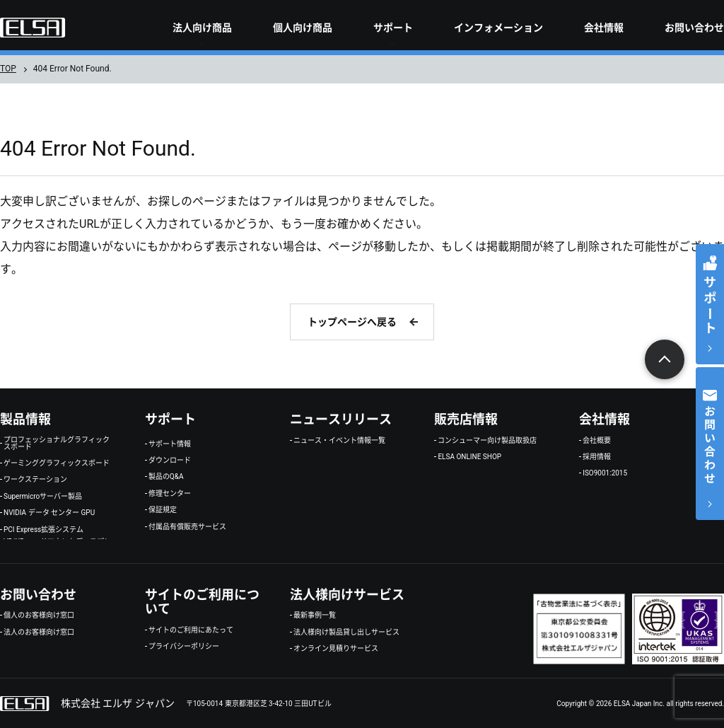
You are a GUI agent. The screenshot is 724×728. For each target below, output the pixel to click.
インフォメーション (498, 28)
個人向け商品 (303, 28)
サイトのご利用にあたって (191, 630)
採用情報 (597, 457)
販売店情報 (466, 419)
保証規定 (163, 510)
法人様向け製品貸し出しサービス (346, 632)
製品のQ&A (166, 477)
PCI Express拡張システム (43, 530)
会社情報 (604, 28)
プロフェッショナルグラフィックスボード (57, 444)
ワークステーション (35, 480)
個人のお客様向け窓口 (39, 616)
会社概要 (597, 441)
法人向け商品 (202, 28)
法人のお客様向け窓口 (39, 632)
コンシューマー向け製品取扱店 (487, 441)
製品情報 (25, 419)
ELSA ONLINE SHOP (469, 457)
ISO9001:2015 (605, 473)
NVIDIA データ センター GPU (49, 513)
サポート (393, 28)
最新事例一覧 (315, 616)
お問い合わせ (694, 28)
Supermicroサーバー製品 (43, 497)
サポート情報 (170, 444)
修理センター (170, 494)
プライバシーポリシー (184, 647)
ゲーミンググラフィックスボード (57, 463)
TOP (8, 69)
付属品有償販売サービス (187, 527)
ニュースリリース (341, 419)
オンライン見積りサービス (336, 649)
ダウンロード (170, 461)
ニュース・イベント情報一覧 (339, 441)
